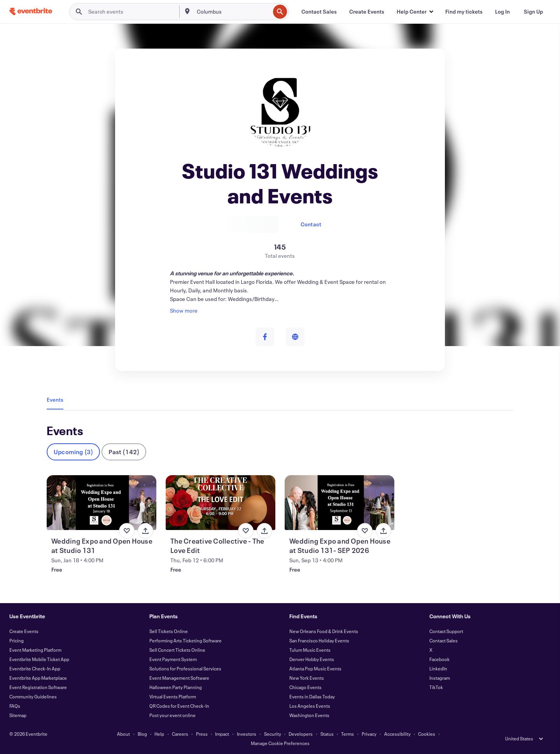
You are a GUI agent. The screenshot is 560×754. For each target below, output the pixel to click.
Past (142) (124, 452)
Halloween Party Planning (176, 687)
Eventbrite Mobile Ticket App (39, 659)
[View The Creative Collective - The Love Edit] (220, 503)
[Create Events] (367, 12)
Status (327, 734)
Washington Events (309, 715)
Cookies (427, 734)
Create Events (24, 631)
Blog (142, 734)
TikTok (436, 687)
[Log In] (502, 12)
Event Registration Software (38, 687)
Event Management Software (179, 678)
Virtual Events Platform (173, 696)
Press (202, 734)
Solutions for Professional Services (185, 668)
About (123, 734)
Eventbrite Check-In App (35, 668)
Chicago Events (305, 687)
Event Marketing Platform (35, 650)
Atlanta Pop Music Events (315, 668)
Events (55, 400)
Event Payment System (173, 659)
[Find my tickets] (464, 12)
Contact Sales (444, 640)
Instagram (440, 678)
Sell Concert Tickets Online (177, 650)
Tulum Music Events (310, 650)
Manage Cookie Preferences (280, 743)
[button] (415, 12)
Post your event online (172, 715)
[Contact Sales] (319, 12)
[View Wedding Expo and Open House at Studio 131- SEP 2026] (339, 503)
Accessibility (397, 734)
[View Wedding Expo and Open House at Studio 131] (101, 503)
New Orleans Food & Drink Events (324, 631)
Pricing (17, 640)
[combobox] (233, 12)
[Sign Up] (533, 12)
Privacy (369, 734)
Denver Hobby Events (312, 659)
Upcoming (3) (73, 452)
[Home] (31, 11)
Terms (347, 734)
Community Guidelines (33, 696)
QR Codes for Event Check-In (179, 706)
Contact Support (446, 631)
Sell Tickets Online (169, 631)
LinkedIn (438, 668)
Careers (180, 734)
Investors (247, 734)
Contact (311, 224)
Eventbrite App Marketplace (38, 678)
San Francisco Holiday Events (319, 640)
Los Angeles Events (310, 706)
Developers (301, 734)
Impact (222, 734)
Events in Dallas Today (312, 696)
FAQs (15, 706)
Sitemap (18, 715)
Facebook (439, 659)
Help (159, 734)
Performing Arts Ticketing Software (185, 640)
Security (273, 734)
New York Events (307, 678)
